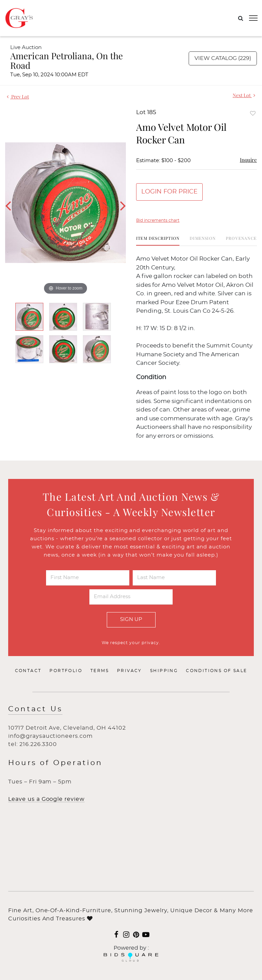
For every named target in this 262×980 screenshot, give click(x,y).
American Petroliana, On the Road (67, 60)
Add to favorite (253, 113)
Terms (100, 671)
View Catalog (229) (223, 58)
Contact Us (35, 709)
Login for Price (169, 192)
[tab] (158, 241)
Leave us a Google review (46, 799)
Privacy (129, 671)
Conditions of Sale (216, 671)
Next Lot (244, 95)
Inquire (248, 160)
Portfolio (66, 671)
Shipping (164, 671)
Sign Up (131, 619)
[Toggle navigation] (253, 18)
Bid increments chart (158, 220)
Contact (28, 671)
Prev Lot (18, 97)
